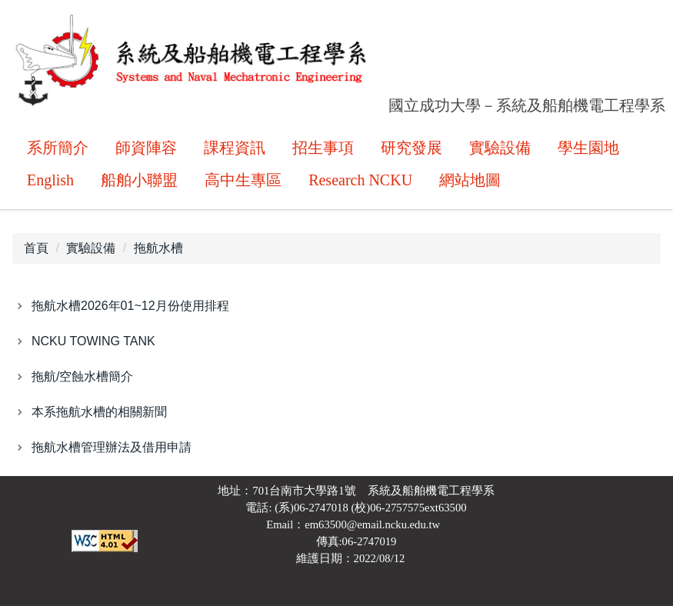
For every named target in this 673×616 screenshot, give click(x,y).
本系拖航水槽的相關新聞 (99, 422)
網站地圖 (470, 183)
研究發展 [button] (411, 151)
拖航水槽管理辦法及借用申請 (112, 457)
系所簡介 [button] (58, 151)
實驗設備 (91, 258)
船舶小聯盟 (139, 183)
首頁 (36, 258)
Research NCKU (360, 183)
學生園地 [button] (588, 151)
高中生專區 (243, 183)
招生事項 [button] (323, 151)
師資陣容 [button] (146, 151)
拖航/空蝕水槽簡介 (82, 386)
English (50, 183)
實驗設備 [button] (500, 151)
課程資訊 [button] (235, 151)
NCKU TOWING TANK (93, 351)
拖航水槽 (158, 258)
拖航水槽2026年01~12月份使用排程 (130, 316)
